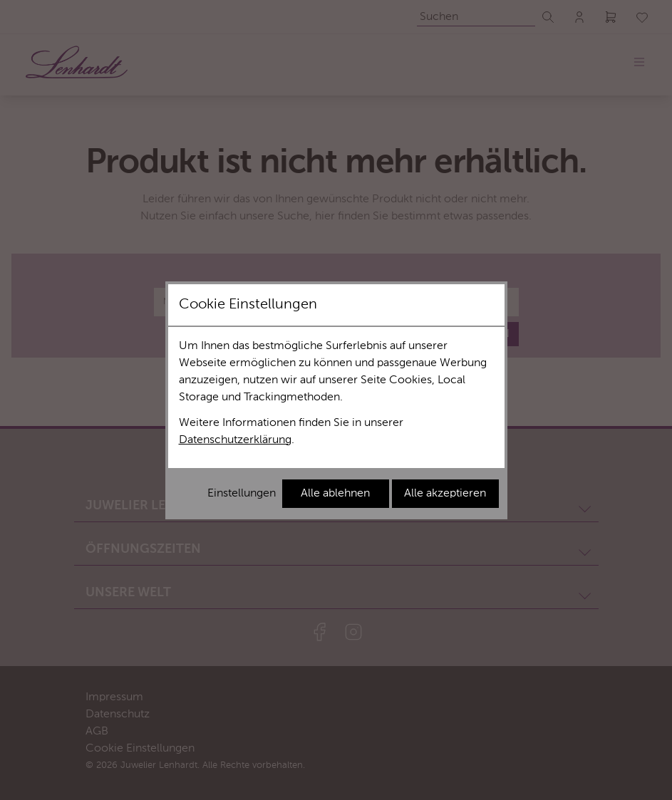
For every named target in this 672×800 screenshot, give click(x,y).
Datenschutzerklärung (235, 440)
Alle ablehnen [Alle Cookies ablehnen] (335, 494)
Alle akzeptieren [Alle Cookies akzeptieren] (445, 494)
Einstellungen (242, 494)
